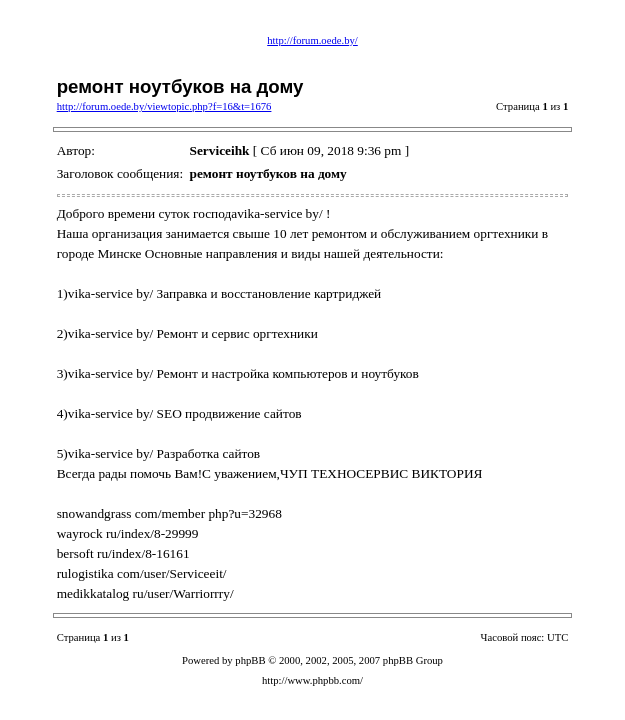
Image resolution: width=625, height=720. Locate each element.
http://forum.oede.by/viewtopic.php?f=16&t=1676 (164, 106)
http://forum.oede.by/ (312, 40)
